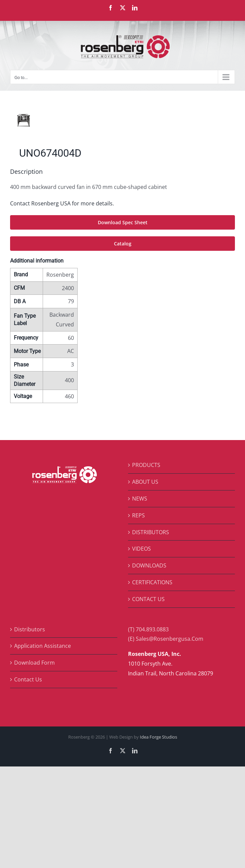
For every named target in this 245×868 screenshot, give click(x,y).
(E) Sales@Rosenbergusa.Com (166, 639)
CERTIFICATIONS (152, 582)
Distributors (30, 629)
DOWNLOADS (149, 565)
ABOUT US (145, 482)
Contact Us (28, 679)
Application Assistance (43, 646)
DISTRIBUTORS (151, 532)
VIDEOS (141, 549)
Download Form (34, 663)
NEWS (140, 499)
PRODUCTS (146, 465)
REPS (138, 515)
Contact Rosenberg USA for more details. (62, 203)
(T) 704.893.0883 (148, 629)
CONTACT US (148, 599)
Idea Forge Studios (158, 737)
